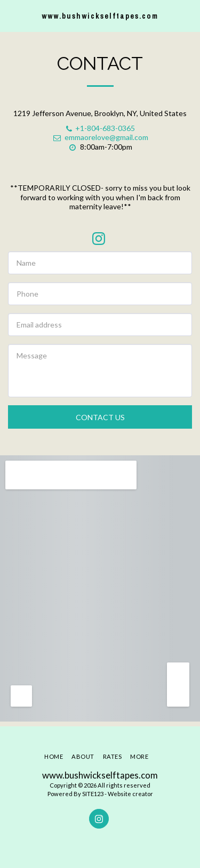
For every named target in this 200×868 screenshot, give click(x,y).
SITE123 (93, 794)
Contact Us (100, 417)
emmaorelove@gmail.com (100, 137)
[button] (12, 15)
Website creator (130, 794)
